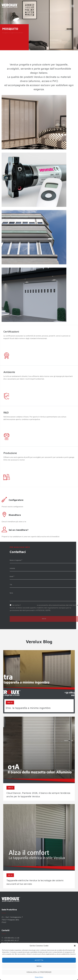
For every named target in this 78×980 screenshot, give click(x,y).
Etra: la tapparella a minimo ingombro (28, 708)
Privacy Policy (39, 977)
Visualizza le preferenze (39, 972)
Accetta (39, 960)
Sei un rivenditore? (19, 530)
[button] (75, 946)
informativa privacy (29, 605)
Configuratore (16, 500)
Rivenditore (15, 515)
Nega (39, 966)
